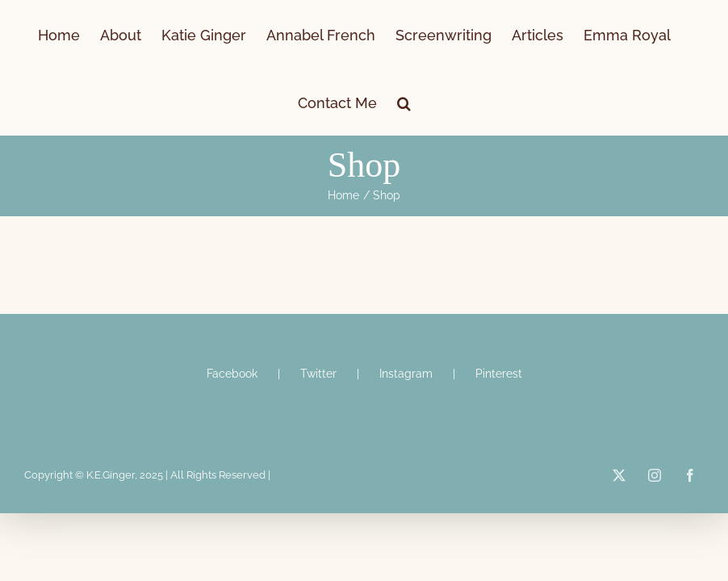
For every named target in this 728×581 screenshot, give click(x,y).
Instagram (406, 374)
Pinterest (499, 374)
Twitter (318, 374)
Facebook (232, 374)
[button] (404, 102)
